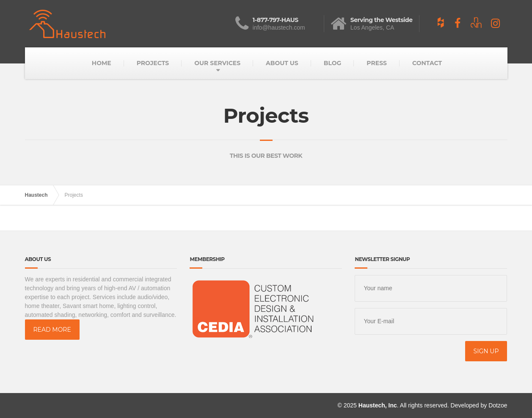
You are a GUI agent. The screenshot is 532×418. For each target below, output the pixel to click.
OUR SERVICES (217, 63)
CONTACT (427, 63)
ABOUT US (282, 63)
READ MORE (52, 330)
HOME (102, 63)
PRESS (377, 63)
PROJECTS (153, 63)
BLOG (333, 63)
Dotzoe (498, 405)
